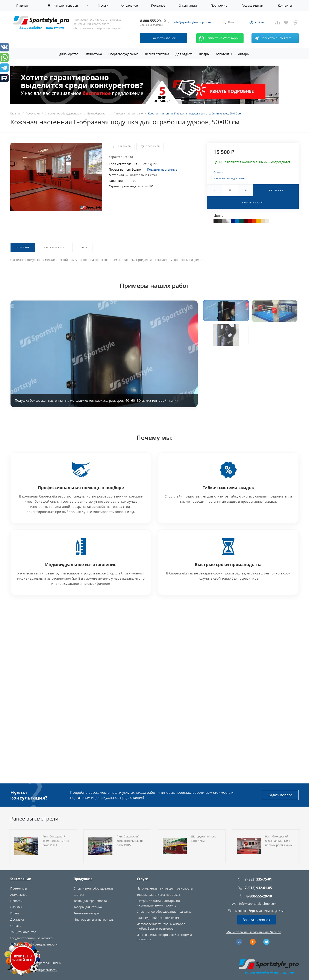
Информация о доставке (229, 178)
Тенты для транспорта (90, 901)
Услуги (143, 879)
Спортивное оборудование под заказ (164, 912)
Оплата (16, 926)
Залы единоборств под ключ (158, 918)
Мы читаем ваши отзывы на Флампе (254, 932)
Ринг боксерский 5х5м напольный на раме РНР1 (56, 841)
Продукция (83, 879)
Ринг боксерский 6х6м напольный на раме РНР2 (130, 841)
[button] (226, 311)
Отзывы (218, 172)
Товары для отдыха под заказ (158, 895)
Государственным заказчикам (32, 938)
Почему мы (19, 888)
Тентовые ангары (87, 913)
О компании (21, 879)
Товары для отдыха (88, 907)
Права (15, 913)
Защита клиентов (23, 932)
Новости (16, 901)
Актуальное (19, 895)
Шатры (79, 895)
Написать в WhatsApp (218, 38)
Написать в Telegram (272, 38)
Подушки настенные (162, 169)
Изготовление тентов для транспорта (165, 888)
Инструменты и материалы (94, 919)
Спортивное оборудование (94, 888)
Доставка (17, 919)
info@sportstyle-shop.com (192, 22)
